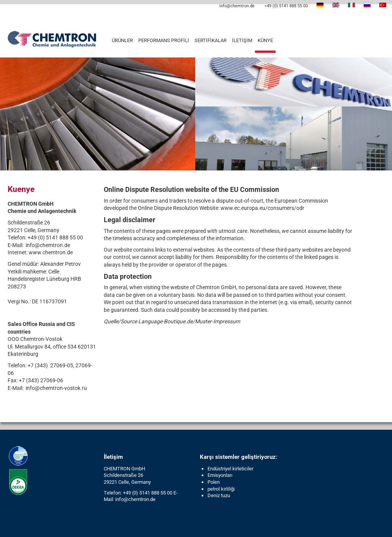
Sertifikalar (211, 40)
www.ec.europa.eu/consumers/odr (262, 208)
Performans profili (164, 40)
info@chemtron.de (236, 6)
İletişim (242, 40)
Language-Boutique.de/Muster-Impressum (189, 321)
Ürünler (122, 40)
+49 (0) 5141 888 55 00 (286, 6)
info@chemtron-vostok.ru (56, 388)
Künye (265, 40)
